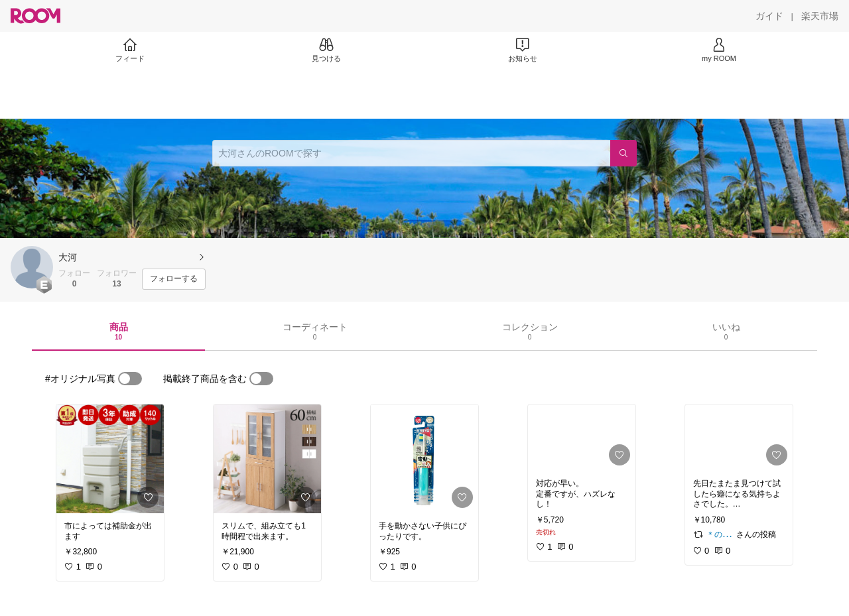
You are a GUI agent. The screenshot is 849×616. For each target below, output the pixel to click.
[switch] (130, 379)
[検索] (623, 153)
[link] (110, 459)
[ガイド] (769, 16)
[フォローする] (174, 279)
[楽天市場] (820, 16)
